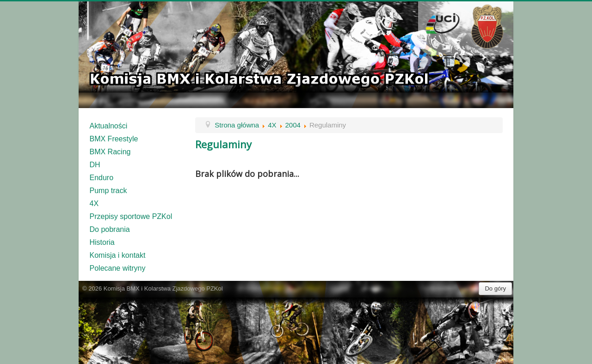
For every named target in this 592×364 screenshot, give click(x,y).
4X (94, 203)
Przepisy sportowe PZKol (131, 216)
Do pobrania (110, 229)
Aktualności (109, 126)
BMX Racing (110, 152)
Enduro (102, 178)
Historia (102, 242)
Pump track (108, 191)
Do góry (495, 288)
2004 (293, 125)
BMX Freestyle (114, 139)
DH (95, 165)
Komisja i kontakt (118, 255)
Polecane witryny (118, 268)
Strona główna (237, 125)
